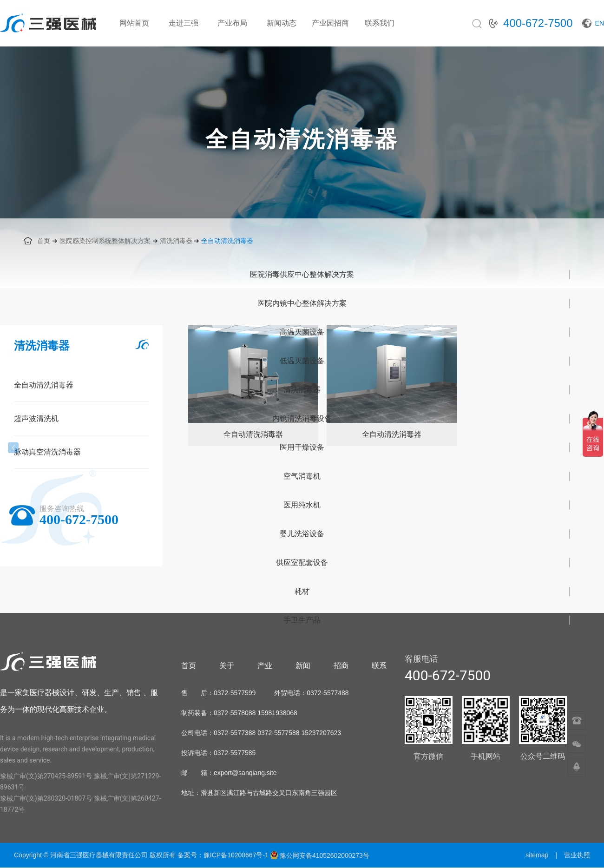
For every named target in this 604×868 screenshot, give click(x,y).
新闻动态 (282, 23)
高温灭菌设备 (302, 332)
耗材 (302, 591)
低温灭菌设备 (302, 361)
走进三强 (184, 23)
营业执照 (577, 855)
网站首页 (134, 23)
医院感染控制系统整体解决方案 (105, 241)
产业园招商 (330, 23)
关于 (227, 666)
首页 (44, 241)
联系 (379, 666)
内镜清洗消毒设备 (302, 418)
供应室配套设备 (302, 562)
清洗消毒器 (176, 241)
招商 (341, 666)
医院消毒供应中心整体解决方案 (302, 274)
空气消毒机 (302, 476)
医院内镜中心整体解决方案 (302, 303)
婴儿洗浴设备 (302, 534)
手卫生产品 (302, 620)
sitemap (537, 855)
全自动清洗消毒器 (227, 241)
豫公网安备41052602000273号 (320, 855)
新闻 (303, 666)
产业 (265, 666)
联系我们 (380, 23)
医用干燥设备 (302, 447)
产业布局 (232, 23)
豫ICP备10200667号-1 (236, 855)
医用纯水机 (302, 505)
